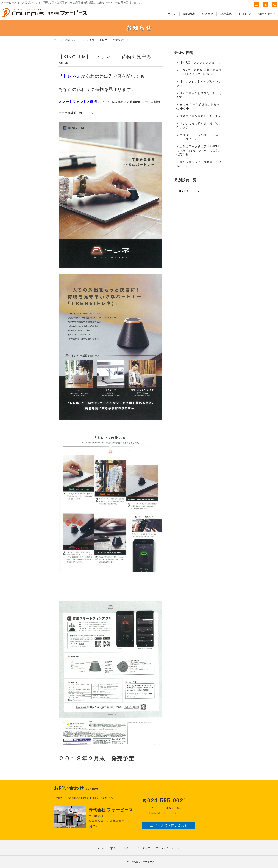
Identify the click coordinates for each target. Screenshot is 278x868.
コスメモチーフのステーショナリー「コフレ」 (199, 137)
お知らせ (245, 14)
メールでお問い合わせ (169, 826)
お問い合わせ (266, 14)
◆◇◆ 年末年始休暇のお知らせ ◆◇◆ (198, 107)
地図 (93, 826)
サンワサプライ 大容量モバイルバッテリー (199, 164)
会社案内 (226, 14)
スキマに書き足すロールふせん (201, 116)
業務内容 (189, 14)
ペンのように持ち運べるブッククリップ (199, 126)
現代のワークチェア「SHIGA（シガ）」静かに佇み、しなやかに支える (199, 150)
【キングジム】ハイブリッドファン (199, 83)
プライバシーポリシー (169, 848)
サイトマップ (142, 848)
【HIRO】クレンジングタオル (200, 63)
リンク (125, 848)
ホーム (172, 14)
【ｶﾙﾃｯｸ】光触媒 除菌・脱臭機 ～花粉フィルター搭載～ (199, 72)
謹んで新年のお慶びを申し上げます (199, 95)
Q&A (113, 848)
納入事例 (208, 14)
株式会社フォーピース (143, 862)
